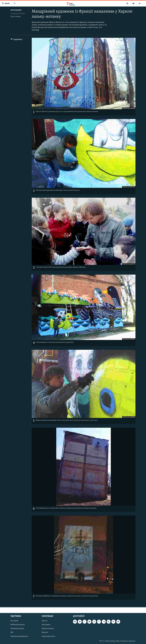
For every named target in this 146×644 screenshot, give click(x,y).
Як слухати (14, 621)
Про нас (45, 621)
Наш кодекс (46, 625)
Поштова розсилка (17, 629)
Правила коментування (19, 636)
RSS (12, 632)
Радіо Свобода (16, 17)
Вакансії (45, 632)
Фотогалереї (16, 10)
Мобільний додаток (18, 625)
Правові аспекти (48, 629)
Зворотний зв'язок (48, 636)
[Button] (17, 40)
